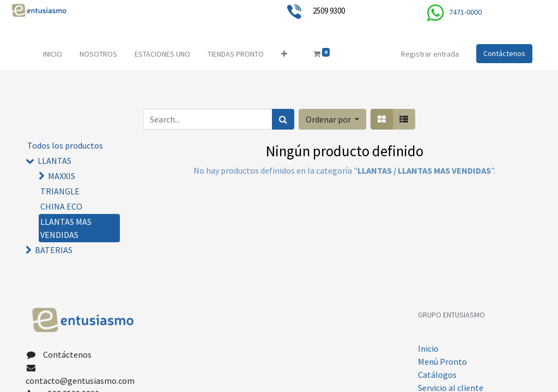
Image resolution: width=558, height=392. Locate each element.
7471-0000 (465, 12)
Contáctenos (504, 53)
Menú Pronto (442, 362)
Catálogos (437, 375)
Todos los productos (65, 145)
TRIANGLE (60, 191)
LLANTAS (54, 161)
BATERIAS (54, 250)
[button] (284, 54)
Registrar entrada (430, 54)
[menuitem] (53, 54)
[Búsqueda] (283, 119)
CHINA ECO (61, 206)
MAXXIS (62, 176)
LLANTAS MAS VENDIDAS (66, 228)
